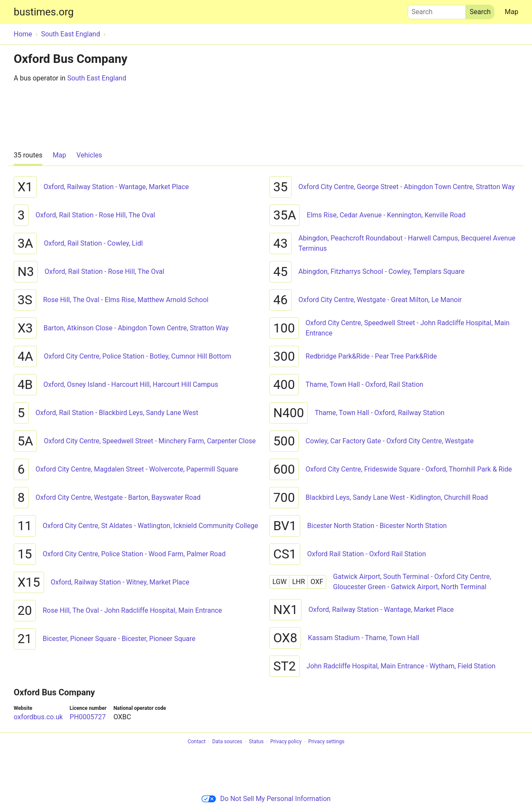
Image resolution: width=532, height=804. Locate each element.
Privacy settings (327, 742)
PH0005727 (88, 717)
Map (511, 12)
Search (437, 10)
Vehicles (89, 155)
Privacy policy (286, 742)
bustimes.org (44, 12)
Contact (197, 742)
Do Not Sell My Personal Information (266, 799)
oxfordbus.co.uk (38, 717)
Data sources (227, 742)
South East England (97, 78)
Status (256, 742)
